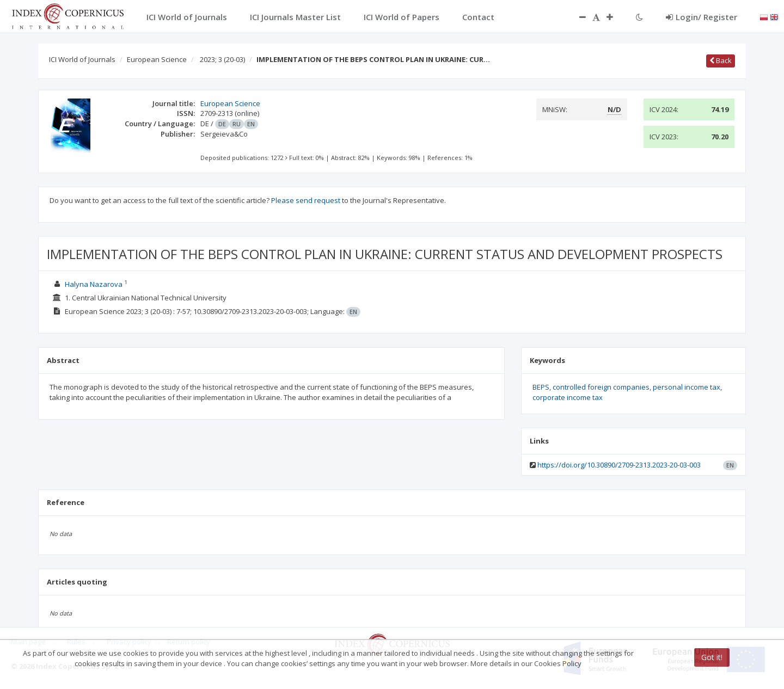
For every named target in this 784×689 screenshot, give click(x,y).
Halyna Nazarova (94, 284)
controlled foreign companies (601, 387)
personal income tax (687, 387)
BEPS (541, 387)
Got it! (712, 657)
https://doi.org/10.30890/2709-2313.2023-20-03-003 (619, 465)
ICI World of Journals (82, 59)
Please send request (306, 200)
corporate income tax (568, 397)
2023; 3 (222, 59)
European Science (157, 59)
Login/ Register (702, 17)
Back (721, 60)
